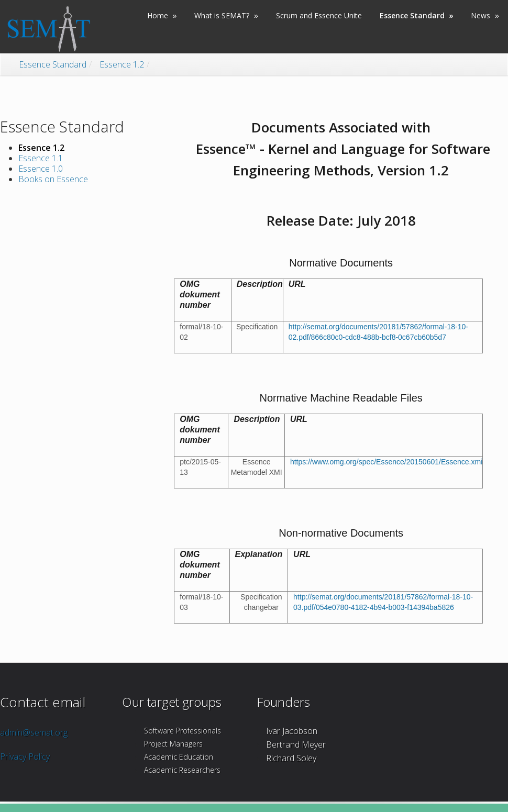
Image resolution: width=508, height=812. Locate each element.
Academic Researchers (182, 770)
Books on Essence (53, 179)
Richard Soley (291, 758)
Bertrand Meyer (296, 744)
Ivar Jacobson (292, 731)
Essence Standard (53, 64)
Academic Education (179, 757)
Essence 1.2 (122, 64)
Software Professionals (183, 731)
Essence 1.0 (41, 169)
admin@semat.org (34, 732)
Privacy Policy (25, 757)
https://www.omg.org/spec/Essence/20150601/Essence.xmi (386, 462)
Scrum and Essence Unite (319, 15)
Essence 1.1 (41, 158)
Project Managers (173, 744)
